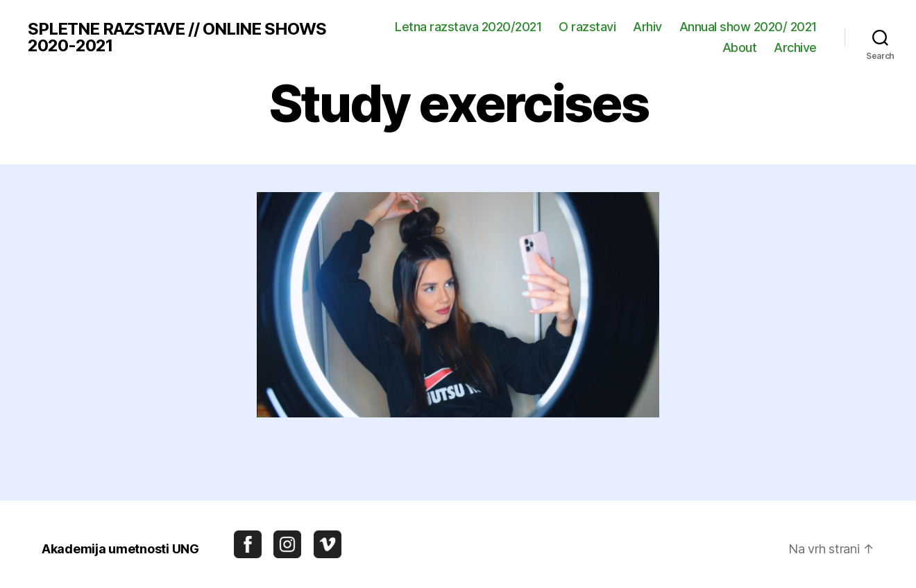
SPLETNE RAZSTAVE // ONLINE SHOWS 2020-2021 (177, 37)
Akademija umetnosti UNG (120, 549)
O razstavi (587, 27)
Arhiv (647, 27)
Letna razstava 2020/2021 (468, 27)
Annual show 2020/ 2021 (748, 27)
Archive (795, 47)
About (740, 47)
